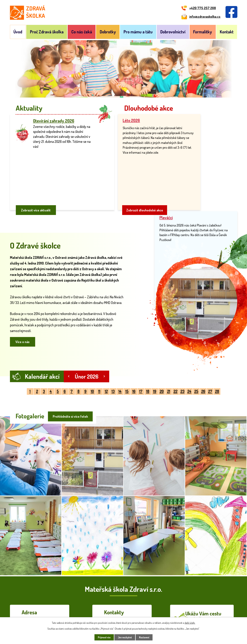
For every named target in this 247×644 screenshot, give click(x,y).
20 (162, 372)
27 (210, 372)
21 (169, 372)
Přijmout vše (102, 637)
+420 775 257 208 (123, 601)
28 (217, 372)
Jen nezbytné (125, 637)
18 (148, 372)
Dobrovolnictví (173, 32)
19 (155, 372)
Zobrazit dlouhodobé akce (145, 190)
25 (196, 372)
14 (120, 372)
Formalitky (203, 32)
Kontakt (227, 32)
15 (127, 372)
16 (134, 372)
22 (175, 372)
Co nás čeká (82, 32)
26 (203, 372)
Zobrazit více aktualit (37, 190)
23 (182, 372)
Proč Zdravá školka (47, 32)
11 (99, 372)
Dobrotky (108, 32)
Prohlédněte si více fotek (70, 397)
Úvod (18, 32)
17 (141, 372)
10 (92, 372)
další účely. (190, 622)
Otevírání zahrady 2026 (54, 121)
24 (189, 372)
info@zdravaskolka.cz (125, 607)
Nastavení (146, 637)
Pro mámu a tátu (138, 32)
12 (106, 372)
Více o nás (23, 323)
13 (113, 372)
